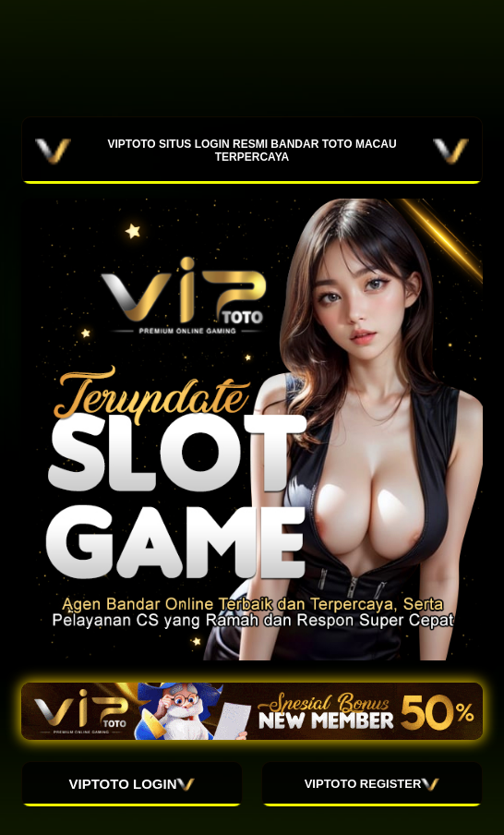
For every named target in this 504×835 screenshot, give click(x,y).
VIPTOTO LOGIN (132, 784)
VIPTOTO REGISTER (372, 784)
